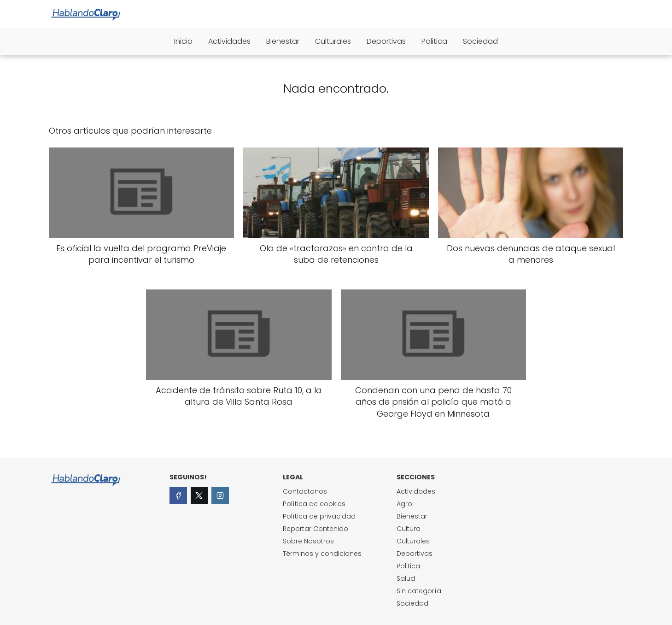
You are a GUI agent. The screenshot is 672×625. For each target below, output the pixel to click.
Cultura (409, 529)
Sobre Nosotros (308, 541)
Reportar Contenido (316, 529)
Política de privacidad (319, 516)
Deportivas (386, 41)
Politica (434, 41)
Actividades (229, 41)
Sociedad (480, 41)
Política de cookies (314, 504)
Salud (406, 578)
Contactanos (305, 491)
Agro (404, 504)
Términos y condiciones (322, 554)
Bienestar (283, 41)
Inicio (183, 41)
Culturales (333, 41)
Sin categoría (419, 591)
